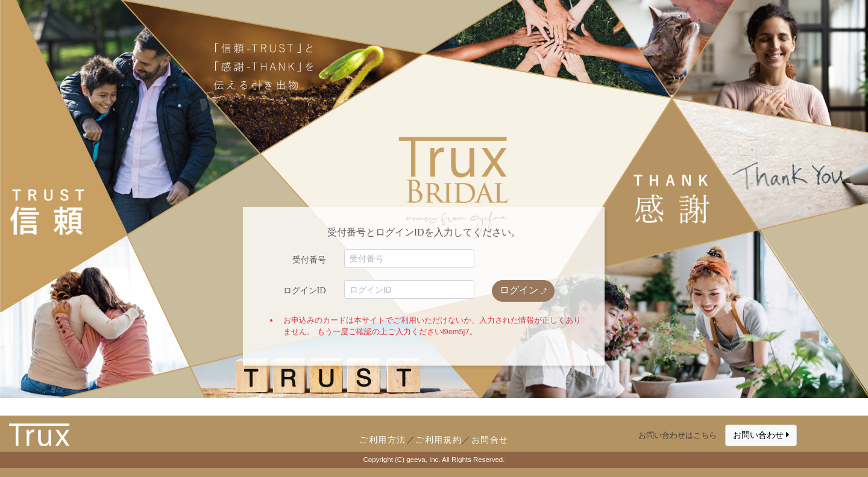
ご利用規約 (439, 440)
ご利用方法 (382, 440)
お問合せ (490, 440)
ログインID (305, 290)
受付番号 (309, 260)
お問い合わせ (761, 435)
